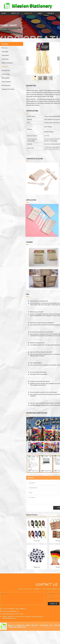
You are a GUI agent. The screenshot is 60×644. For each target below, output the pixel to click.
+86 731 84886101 (10, 609)
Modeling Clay (6, 70)
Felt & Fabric (5, 59)
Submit (54, 604)
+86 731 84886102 (21, 609)
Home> (9, 29)
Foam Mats (5, 52)
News (40, 13)
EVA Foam (5, 48)
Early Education (6, 85)
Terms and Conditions (17, 627)
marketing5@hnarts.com (12, 611)
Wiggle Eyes (37, 567)
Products (28, 13)
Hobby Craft (20, 29)
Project (51, 13)
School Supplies (6, 82)
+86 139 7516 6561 (18, 614)
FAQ (51, 625)
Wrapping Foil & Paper (8, 89)
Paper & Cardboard (7, 63)
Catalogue (44, 625)
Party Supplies (6, 78)
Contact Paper (6, 74)
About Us (15, 13)
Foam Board (5, 55)
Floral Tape (37, 541)
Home (3, 13)
